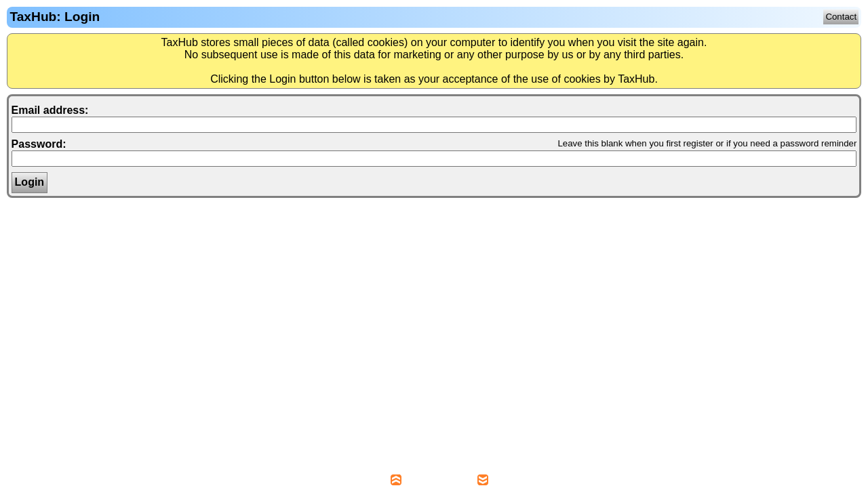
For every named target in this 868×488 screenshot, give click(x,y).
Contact (841, 17)
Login (30, 182)
